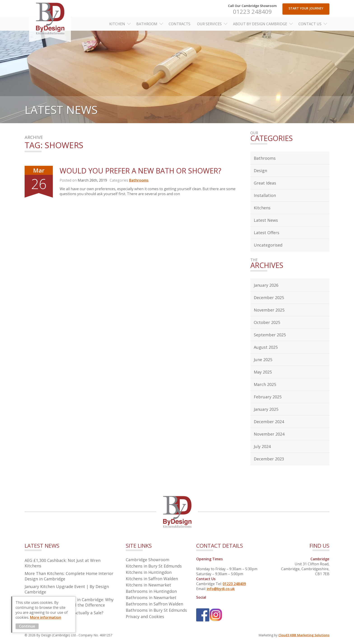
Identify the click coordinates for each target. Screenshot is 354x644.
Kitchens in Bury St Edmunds (154, 566)
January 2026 (266, 285)
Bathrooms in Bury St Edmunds (156, 610)
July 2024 (262, 446)
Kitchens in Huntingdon (149, 572)
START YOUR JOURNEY (306, 8)
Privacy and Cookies (145, 616)
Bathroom (147, 24)
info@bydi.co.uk (221, 589)
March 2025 (265, 384)
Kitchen (117, 24)
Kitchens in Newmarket (148, 585)
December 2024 (269, 422)
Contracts (179, 24)
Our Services (209, 24)
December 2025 (269, 298)
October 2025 (267, 322)
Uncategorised (268, 245)
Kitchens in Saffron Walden (152, 579)
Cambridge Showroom (148, 560)
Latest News (266, 220)
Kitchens (262, 208)
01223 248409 (252, 12)
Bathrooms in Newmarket (151, 598)
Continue (27, 626)
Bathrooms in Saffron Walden (154, 604)
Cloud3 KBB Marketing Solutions (304, 635)
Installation (265, 195)
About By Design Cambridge (260, 24)
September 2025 (270, 335)
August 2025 (266, 347)
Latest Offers (267, 233)
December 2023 (269, 459)
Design (260, 171)
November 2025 (269, 310)
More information (46, 617)
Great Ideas (265, 183)
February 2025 (268, 397)
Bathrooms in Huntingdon (151, 591)
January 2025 (266, 409)
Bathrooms (139, 180)
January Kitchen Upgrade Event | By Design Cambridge (67, 589)
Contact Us (310, 24)
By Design (50, 21)
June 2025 (263, 360)
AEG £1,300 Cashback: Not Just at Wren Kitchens (63, 563)
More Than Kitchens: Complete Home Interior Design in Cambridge (69, 576)
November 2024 (269, 434)
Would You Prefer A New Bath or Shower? (140, 171)
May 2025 (263, 372)
